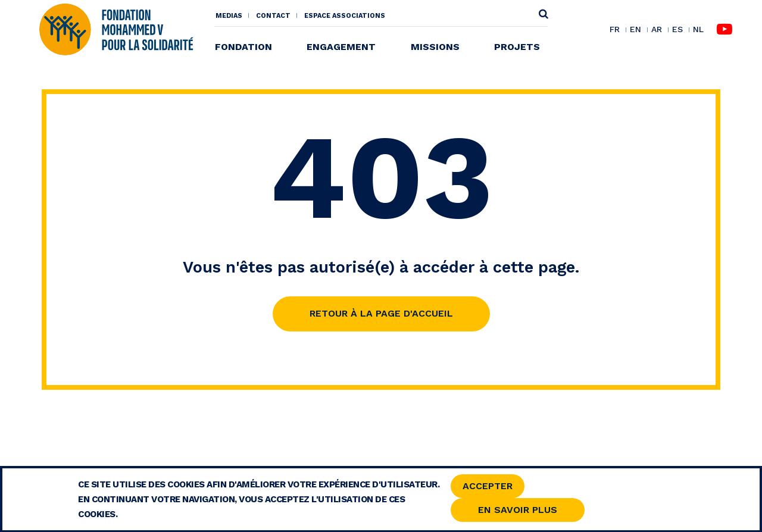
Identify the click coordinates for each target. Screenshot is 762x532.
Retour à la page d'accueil (381, 313)
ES (677, 30)
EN (635, 30)
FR (615, 30)
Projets (517, 47)
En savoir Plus (518, 512)
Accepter (488, 488)
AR (657, 30)
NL (698, 29)
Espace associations (345, 16)
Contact (273, 16)
